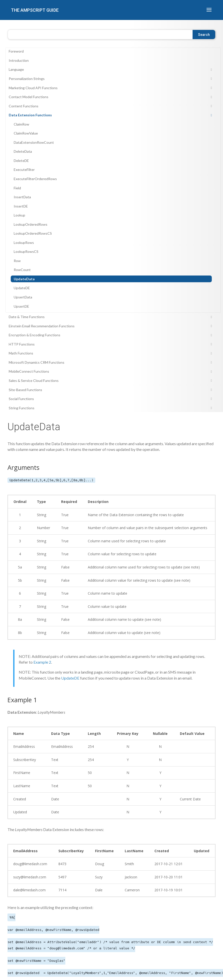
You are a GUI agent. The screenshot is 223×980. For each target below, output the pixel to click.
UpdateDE (70, 678)
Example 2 (42, 662)
